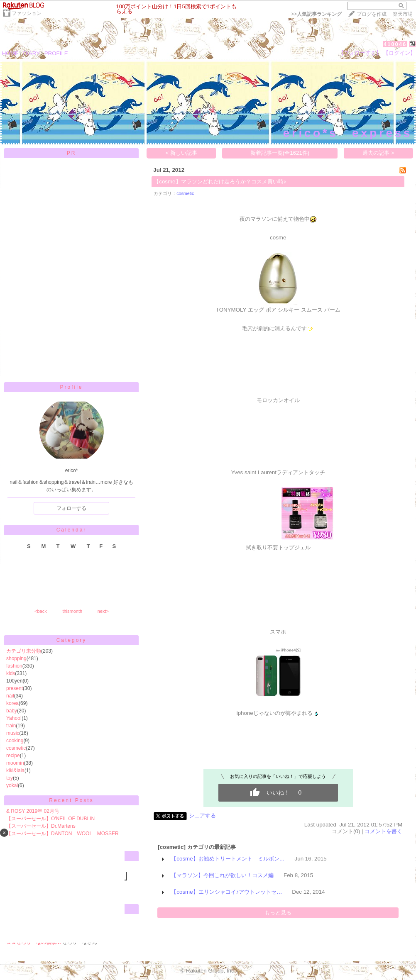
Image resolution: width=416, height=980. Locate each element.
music (13, 733)
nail (10, 696)
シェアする (202, 815)
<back (41, 611)
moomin (15, 763)
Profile (71, 387)
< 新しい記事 (182, 153)
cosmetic (16, 748)
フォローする (71, 508)
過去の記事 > (378, 153)
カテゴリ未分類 (24, 651)
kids (11, 673)
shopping (16, 658)
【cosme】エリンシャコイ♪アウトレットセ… (226, 892)
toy (10, 778)
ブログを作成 (372, 14)
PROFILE (56, 53)
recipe (13, 756)
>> (316, 14)
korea (12, 703)
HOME (10, 53)
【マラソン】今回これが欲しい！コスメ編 (222, 875)
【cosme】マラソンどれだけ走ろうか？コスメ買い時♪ (220, 182)
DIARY (32, 53)
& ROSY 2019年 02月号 (33, 811)
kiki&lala (15, 770)
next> (103, 611)
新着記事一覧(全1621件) (280, 153)
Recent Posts (71, 800)
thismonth (72, 611)
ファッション (27, 13)
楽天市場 (403, 14)
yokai (12, 785)
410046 (395, 44)
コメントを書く (383, 831)
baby (12, 711)
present (15, 688)
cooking (15, 741)
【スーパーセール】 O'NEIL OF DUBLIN (50, 819)
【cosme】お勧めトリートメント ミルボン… (228, 859)
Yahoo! (14, 718)
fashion (14, 666)
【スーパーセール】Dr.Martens (41, 826)
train (11, 726)
